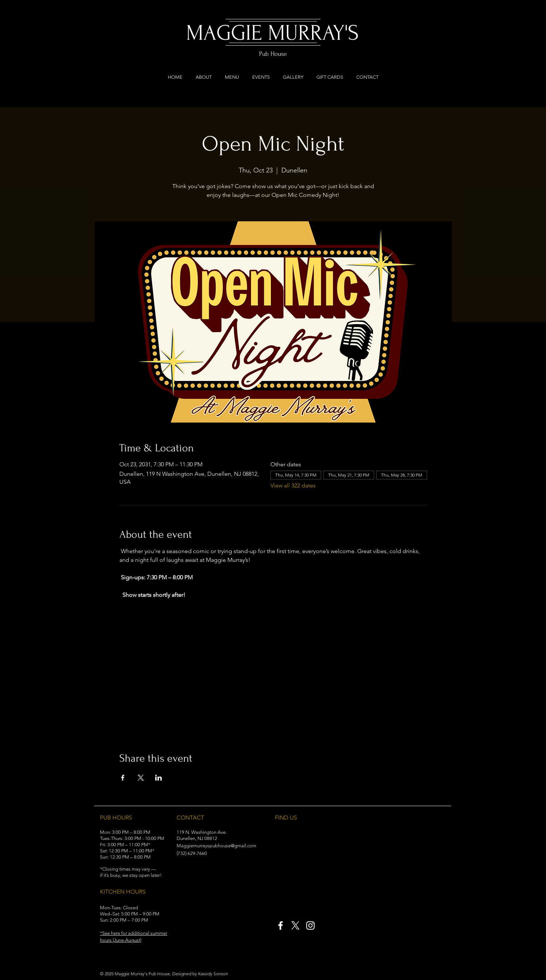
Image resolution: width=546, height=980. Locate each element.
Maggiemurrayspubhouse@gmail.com (216, 846)
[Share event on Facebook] (123, 778)
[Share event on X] (141, 778)
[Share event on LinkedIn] (159, 778)
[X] (295, 925)
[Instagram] (310, 925)
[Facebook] (280, 925)
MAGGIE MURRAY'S (272, 33)
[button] (125, 933)
